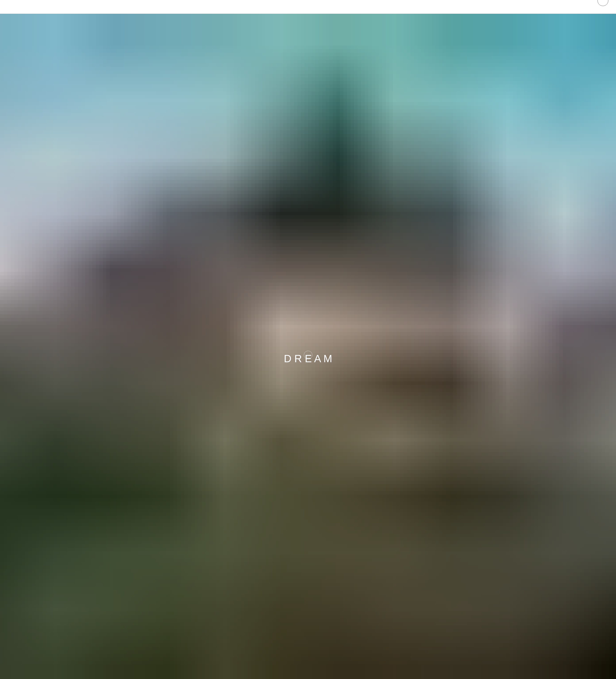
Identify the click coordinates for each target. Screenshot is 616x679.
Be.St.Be (210, 6)
